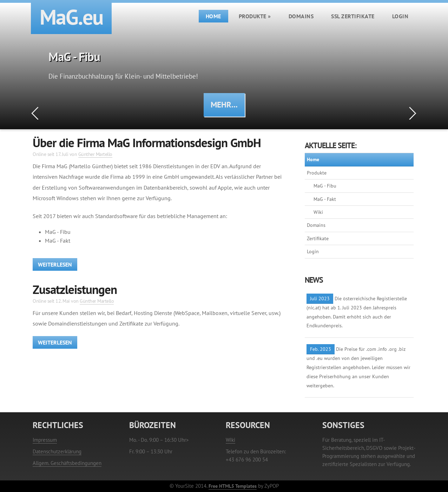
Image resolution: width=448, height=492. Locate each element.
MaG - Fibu (325, 186)
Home (213, 16)
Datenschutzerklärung (57, 451)
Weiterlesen (55, 264)
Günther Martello (95, 154)
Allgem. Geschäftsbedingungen (67, 463)
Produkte (255, 16)
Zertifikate (318, 238)
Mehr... (224, 104)
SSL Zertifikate (353, 16)
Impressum (45, 440)
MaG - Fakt (325, 199)
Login (400, 16)
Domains (301, 16)
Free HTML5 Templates (233, 486)
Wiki (318, 212)
